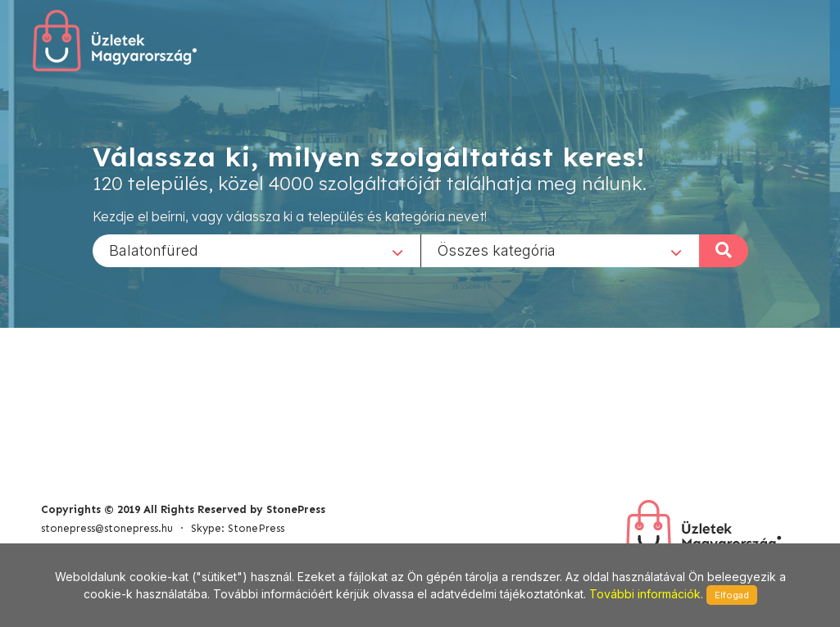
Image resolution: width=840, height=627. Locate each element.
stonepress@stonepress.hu (107, 528)
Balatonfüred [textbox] (154, 250)
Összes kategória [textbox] (497, 250)
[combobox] (257, 250)
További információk (645, 594)
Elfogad (732, 595)
